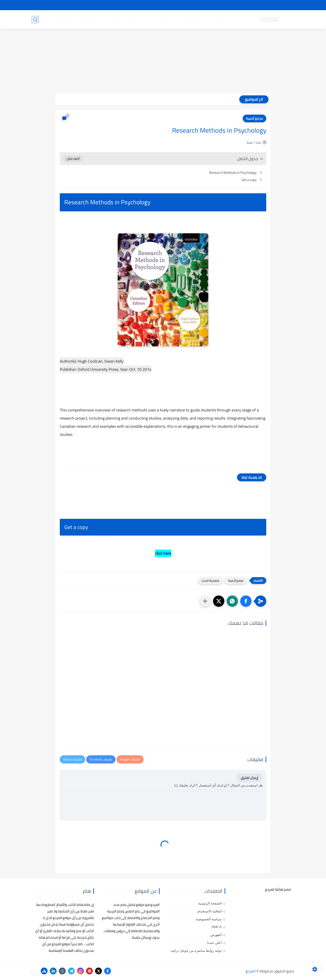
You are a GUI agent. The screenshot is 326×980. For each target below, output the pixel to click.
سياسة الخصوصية (209, 919)
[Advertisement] (163, 61)
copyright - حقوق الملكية (151, 5)
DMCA (217, 927)
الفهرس (216, 935)
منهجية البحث (210, 581)
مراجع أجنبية (90, 19)
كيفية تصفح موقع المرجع (255, 5)
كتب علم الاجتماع (168, 19)
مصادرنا (214, 5)
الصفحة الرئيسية (210, 903)
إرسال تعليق (249, 778)
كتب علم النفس (224, 19)
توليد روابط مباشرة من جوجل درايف (196, 951)
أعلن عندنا (214, 943)
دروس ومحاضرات (64, 19)
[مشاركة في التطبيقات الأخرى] (205, 601)
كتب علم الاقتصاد (137, 19)
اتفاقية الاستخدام (210, 911)
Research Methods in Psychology (233, 173)
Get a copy (249, 180)
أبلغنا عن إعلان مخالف (188, 5)
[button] (246, 601)
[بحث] (35, 20)
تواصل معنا (285, 5)
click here (163, 553)
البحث (228, 5)
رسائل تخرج (112, 19)
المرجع (251, 971)
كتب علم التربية (196, 19)
